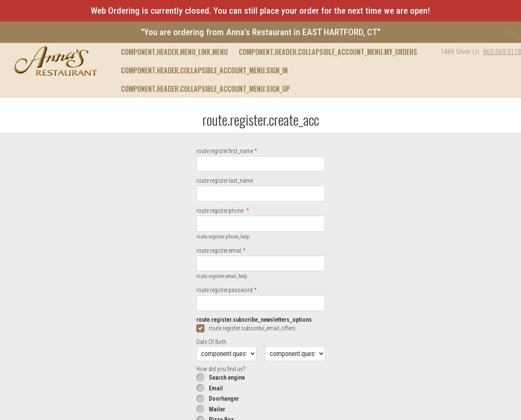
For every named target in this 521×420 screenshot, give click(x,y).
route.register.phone (221, 211)
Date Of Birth (211, 342)
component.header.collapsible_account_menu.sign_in (204, 70)
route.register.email (219, 251)
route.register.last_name (225, 181)
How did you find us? (221, 369)
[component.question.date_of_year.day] (295, 354)
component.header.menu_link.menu (174, 52)
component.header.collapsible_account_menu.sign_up (205, 89)
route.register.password (224, 290)
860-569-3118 (502, 52)
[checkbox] (261, 328)
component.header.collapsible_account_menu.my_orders (328, 52)
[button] (56, 61)
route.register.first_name (225, 151)
